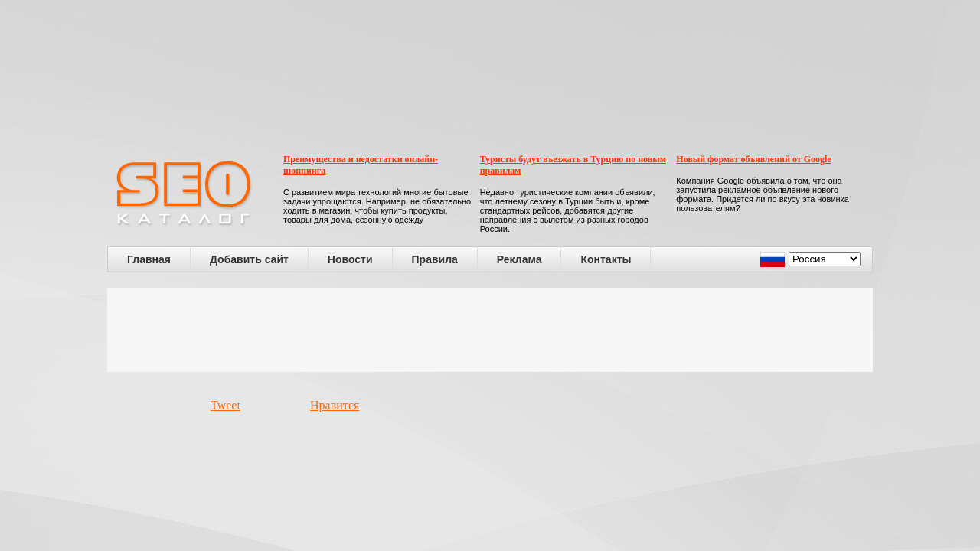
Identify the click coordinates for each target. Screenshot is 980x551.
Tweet (225, 405)
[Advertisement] (490, 330)
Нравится (335, 405)
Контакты (606, 259)
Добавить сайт (249, 259)
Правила (435, 259)
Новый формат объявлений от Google (753, 159)
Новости (350, 259)
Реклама (519, 259)
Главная (149, 259)
